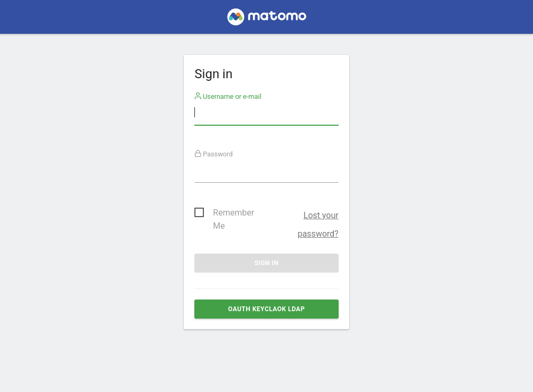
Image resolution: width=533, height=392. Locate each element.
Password (214, 154)
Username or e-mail (228, 96)
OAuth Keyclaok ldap (266, 309)
